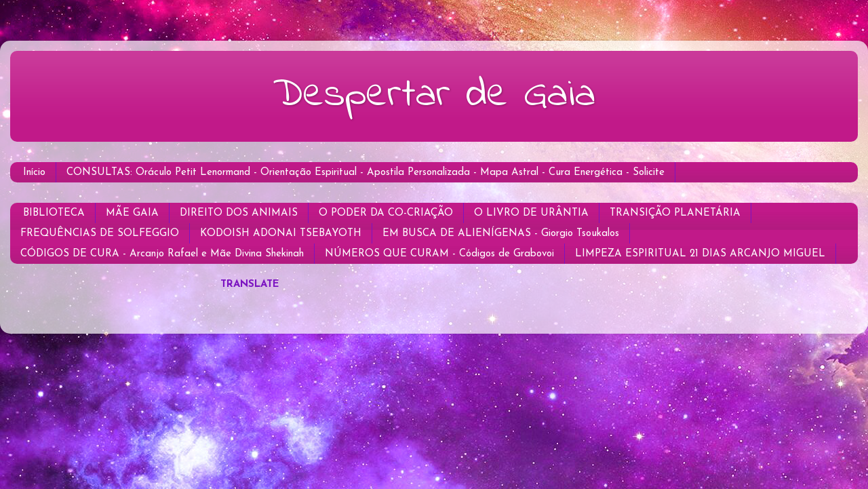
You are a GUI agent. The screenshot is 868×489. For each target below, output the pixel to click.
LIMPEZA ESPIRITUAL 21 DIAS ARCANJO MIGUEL (700, 254)
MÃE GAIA (132, 213)
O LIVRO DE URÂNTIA (531, 213)
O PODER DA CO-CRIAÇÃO (386, 213)
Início (34, 173)
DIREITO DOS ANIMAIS (239, 213)
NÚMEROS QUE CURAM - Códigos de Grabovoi (439, 254)
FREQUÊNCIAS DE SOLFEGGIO (100, 234)
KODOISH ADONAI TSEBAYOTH (281, 234)
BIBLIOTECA (54, 213)
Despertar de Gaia (434, 95)
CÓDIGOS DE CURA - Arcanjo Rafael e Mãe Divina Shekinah (162, 254)
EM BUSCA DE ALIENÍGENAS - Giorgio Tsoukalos (501, 234)
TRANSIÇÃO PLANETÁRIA (675, 213)
